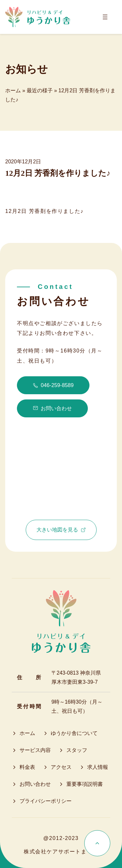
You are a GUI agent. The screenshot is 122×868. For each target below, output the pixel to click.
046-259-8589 (53, 385)
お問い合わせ (52, 408)
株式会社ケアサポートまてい (61, 852)
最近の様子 (40, 90)
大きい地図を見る (61, 530)
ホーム (13, 90)
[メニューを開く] (105, 17)
